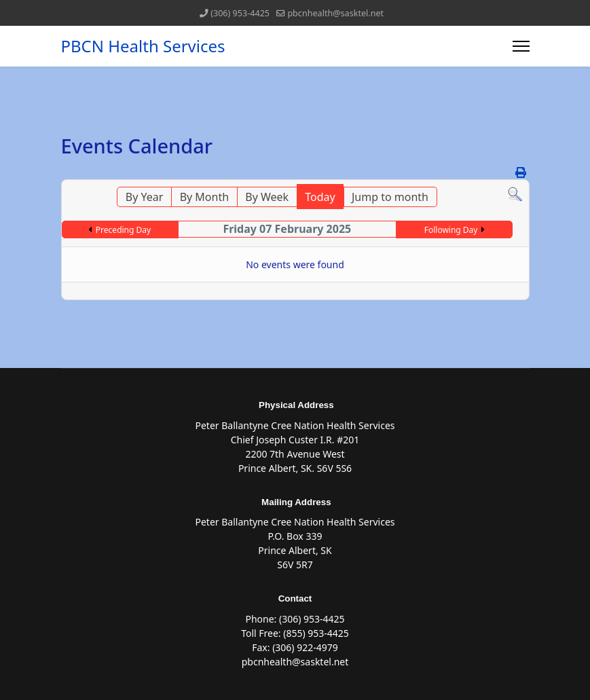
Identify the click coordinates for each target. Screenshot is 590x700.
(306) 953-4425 (240, 13)
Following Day (451, 230)
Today (320, 197)
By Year (145, 197)
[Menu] (521, 46)
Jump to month (390, 197)
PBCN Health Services (143, 46)
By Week (267, 197)
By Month (204, 197)
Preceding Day (123, 230)
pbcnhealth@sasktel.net (335, 13)
